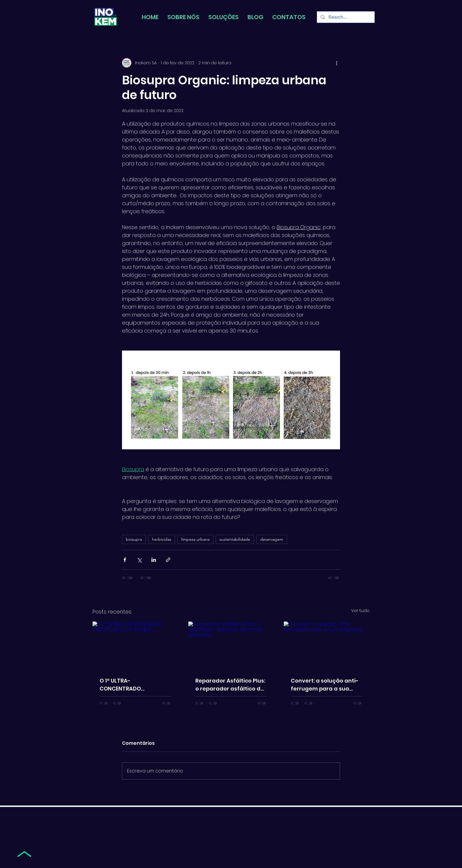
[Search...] (345, 17)
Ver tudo (360, 611)
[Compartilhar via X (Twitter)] (139, 560)
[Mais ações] (336, 63)
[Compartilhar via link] (168, 560)
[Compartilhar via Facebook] (125, 560)
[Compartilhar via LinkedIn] (154, 560)
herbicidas (162, 539)
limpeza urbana (195, 539)
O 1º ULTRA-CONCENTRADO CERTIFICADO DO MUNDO (132, 685)
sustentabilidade (235, 539)
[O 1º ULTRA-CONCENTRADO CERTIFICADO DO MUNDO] (135, 646)
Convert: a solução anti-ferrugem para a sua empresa (325, 685)
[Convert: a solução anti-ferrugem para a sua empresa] (327, 646)
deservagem (272, 539)
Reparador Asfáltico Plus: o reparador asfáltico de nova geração (230, 685)
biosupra (134, 539)
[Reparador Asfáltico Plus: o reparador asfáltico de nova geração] (231, 646)
